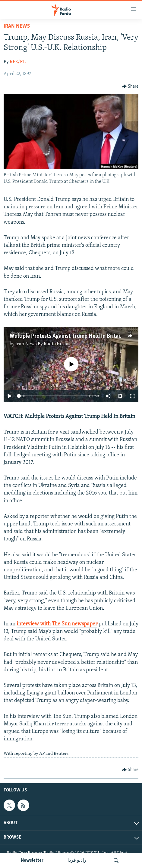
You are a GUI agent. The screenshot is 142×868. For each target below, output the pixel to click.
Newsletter (32, 860)
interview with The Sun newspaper (57, 624)
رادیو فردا (77, 860)
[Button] (130, 86)
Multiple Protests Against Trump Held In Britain (66, 336)
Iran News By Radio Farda (42, 344)
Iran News (17, 26)
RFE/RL (18, 62)
